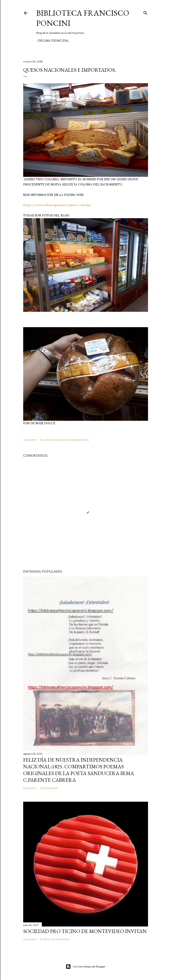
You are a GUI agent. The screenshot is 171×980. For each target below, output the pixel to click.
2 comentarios (49, 788)
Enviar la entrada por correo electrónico (64, 440)
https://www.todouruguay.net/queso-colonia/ (57, 205)
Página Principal (53, 41)
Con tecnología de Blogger (86, 967)
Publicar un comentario (55, 939)
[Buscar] (145, 12)
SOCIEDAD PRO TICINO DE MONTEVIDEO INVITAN (85, 931)
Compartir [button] (30, 440)
